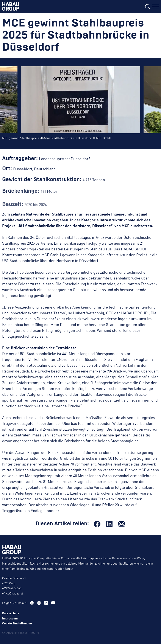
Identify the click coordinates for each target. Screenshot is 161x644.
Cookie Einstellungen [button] (17, 623)
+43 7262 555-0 (12, 588)
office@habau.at (13, 593)
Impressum (10, 618)
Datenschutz (11, 613)
